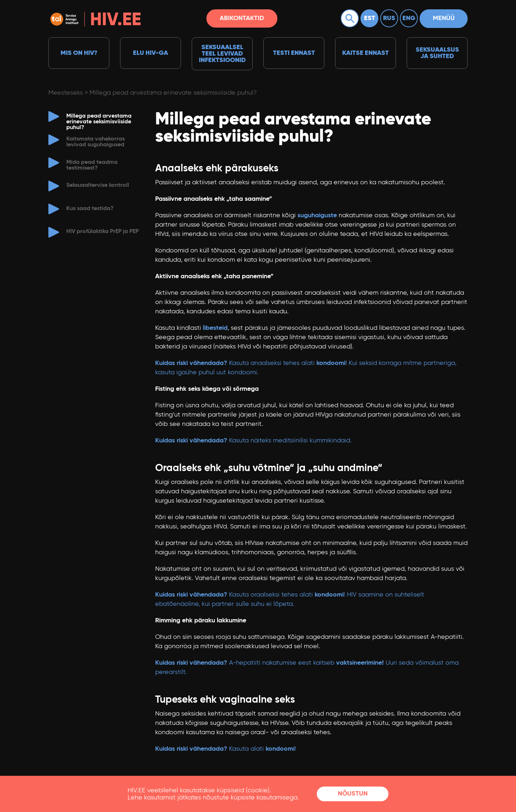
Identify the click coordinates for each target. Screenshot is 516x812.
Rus (389, 18)
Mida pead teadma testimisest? (92, 165)
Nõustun (353, 794)
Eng (409, 18)
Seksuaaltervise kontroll (98, 185)
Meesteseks (66, 93)
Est (370, 18)
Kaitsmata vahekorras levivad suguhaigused (95, 142)
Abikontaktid (242, 18)
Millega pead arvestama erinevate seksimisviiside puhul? (173, 93)
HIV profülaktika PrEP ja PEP (102, 232)
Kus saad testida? (90, 209)
